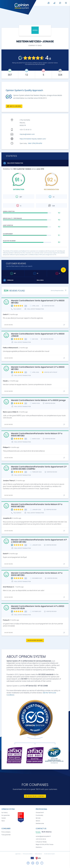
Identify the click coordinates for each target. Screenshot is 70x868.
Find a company (6, 832)
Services (38, 818)
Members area (40, 823)
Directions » (39, 847)
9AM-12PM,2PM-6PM (35, 143)
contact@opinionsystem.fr (43, 836)
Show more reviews (35, 640)
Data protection (39, 854)
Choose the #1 (40, 813)
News (3, 821)
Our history (5, 813)
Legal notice (18, 854)
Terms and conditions (28, 854)
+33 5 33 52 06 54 (41, 839)
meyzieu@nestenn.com (27, 134)
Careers (4, 818)
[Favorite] (63, 270)
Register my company (35, 796)
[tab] (38, 832)
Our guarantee (6, 815)
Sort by (57, 291)
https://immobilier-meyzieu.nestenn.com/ (33, 139)
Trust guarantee (6, 835)
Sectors (38, 821)
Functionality (39, 815)
